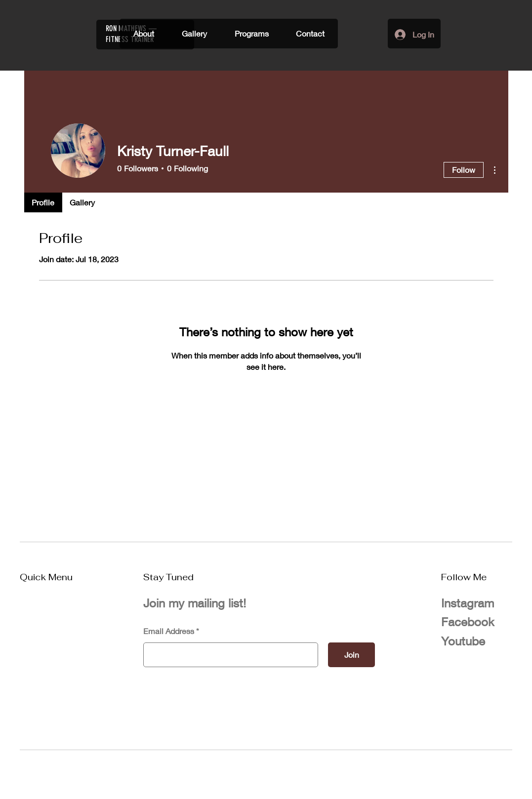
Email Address (169, 631)
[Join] (351, 655)
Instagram (468, 603)
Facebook (468, 622)
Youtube (463, 641)
